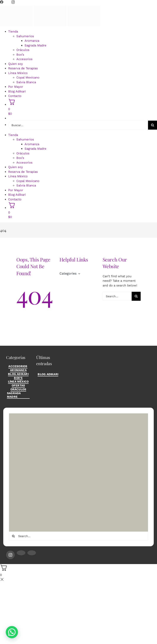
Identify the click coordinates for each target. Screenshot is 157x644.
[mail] (21, 553)
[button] (12, 632)
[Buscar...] (78, 125)
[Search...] (117, 296)
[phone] (32, 553)
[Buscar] (153, 125)
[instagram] (10, 555)
